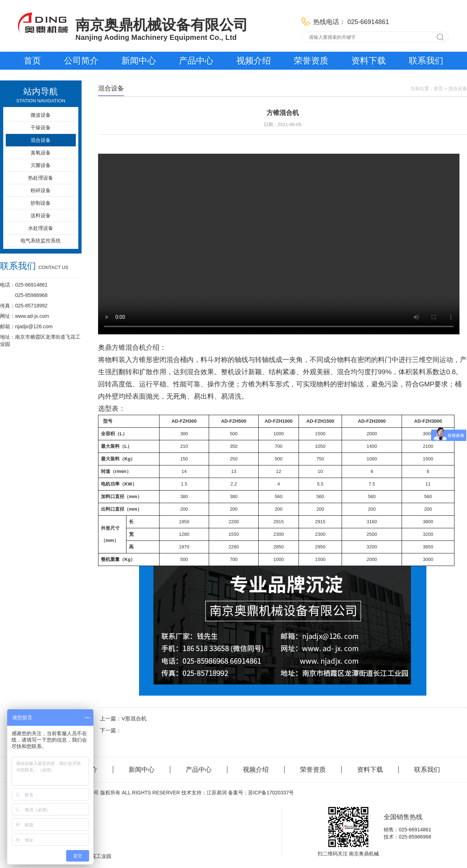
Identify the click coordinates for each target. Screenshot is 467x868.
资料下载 (369, 61)
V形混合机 (134, 718)
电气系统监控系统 (41, 241)
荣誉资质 (311, 61)
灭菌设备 (41, 165)
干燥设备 (41, 127)
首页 (32, 61)
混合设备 (41, 140)
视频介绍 (254, 61)
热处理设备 (41, 178)
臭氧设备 (41, 153)
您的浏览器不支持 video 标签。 (279, 244)
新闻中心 (139, 61)
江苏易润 (217, 793)
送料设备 (41, 215)
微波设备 (41, 115)
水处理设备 (41, 228)
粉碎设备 (41, 190)
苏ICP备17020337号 (271, 793)
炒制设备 (41, 203)
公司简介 (81, 61)
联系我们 (426, 61)
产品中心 (196, 61)
